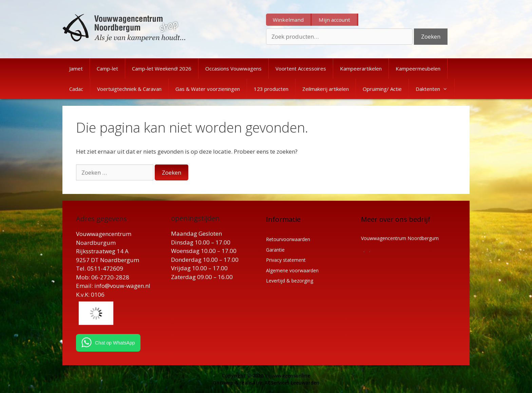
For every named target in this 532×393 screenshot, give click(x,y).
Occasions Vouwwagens (233, 68)
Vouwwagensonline (287, 376)
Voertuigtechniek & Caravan (129, 89)
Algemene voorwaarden (292, 270)
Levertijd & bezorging (290, 281)
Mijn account (334, 20)
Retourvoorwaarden (288, 239)
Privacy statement (286, 260)
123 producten (271, 89)
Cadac (76, 89)
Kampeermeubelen (418, 68)
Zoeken (431, 36)
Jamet (76, 68)
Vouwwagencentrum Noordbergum (400, 238)
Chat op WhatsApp (115, 343)
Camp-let (107, 68)
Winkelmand (288, 20)
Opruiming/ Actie (382, 89)
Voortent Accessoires (301, 68)
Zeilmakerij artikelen (326, 89)
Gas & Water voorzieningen (208, 89)
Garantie (275, 250)
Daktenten (435, 89)
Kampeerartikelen (361, 68)
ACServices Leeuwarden (292, 383)
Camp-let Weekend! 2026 (162, 68)
